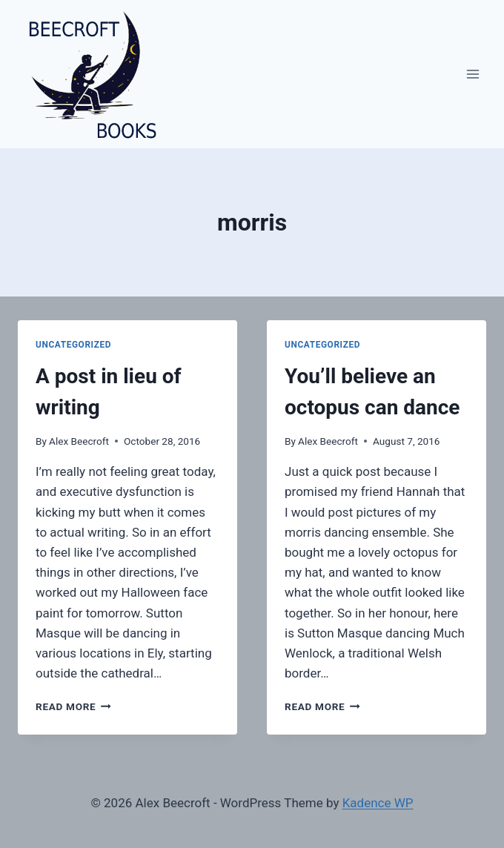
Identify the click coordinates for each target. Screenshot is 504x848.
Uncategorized (73, 345)
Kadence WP (378, 803)
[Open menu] (472, 74)
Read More (73, 706)
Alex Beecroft (79, 441)
